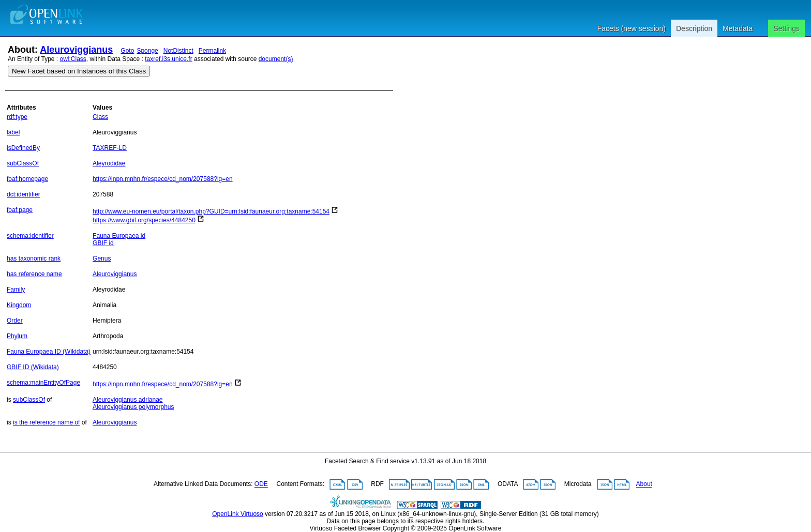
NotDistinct (178, 51)
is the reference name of (46, 422)
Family (16, 290)
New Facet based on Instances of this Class (79, 71)
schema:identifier (30, 236)
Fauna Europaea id (119, 236)
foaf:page (20, 210)
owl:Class (73, 59)
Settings (786, 28)
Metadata (738, 28)
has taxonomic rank (34, 259)
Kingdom (19, 305)
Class (100, 117)
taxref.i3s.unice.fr (168, 59)
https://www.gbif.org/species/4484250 (144, 220)
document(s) (276, 59)
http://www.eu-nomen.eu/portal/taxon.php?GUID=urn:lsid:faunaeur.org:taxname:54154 (211, 211)
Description (694, 28)
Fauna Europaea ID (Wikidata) (49, 352)
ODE (261, 484)
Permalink (212, 51)
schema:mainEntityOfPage (43, 383)
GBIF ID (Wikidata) (33, 367)
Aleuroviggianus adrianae (127, 400)
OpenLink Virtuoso (238, 514)
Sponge (147, 51)
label (13, 132)
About (644, 484)
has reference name (34, 274)
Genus (102, 259)
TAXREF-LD (110, 148)
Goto (127, 51)
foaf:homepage (27, 179)
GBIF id (103, 243)
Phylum (17, 336)
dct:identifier (24, 194)
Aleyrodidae (109, 163)
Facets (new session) (632, 28)
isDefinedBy (23, 148)
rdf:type (17, 117)
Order (15, 321)
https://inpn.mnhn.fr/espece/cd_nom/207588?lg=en (163, 179)
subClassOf (23, 163)
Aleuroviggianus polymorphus (133, 407)
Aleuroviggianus (76, 50)
